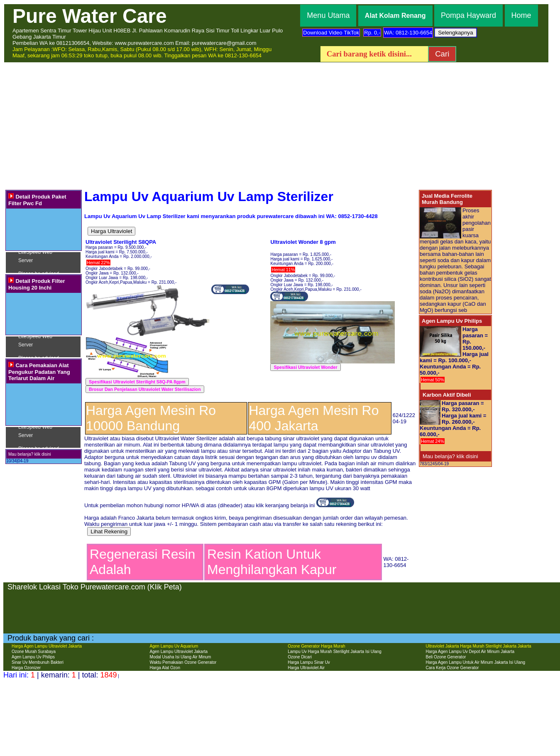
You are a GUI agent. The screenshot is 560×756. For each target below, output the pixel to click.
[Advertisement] (280, 125)
